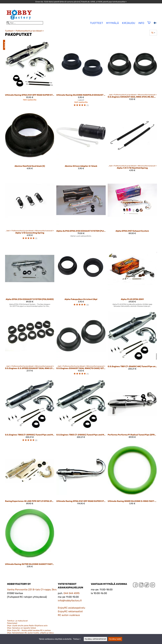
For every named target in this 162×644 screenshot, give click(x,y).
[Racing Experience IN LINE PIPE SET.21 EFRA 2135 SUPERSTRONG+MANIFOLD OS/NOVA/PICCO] (30, 476)
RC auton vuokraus (69, 615)
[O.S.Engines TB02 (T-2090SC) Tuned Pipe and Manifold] (30, 412)
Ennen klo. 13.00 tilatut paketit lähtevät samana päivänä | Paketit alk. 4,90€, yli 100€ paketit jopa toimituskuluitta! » (81, 2)
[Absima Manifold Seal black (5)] (30, 142)
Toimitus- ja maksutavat (17, 621)
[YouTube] (153, 585)
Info (141, 23)
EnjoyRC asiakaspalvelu (72, 608)
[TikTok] (147, 585)
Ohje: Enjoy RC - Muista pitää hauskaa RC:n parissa (29, 630)
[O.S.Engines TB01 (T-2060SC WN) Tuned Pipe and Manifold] (132, 344)
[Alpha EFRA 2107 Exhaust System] (132, 209)
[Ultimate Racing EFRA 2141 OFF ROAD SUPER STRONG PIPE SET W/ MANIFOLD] (30, 74)
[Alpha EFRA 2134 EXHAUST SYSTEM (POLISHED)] (30, 277)
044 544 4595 (72, 593)
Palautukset (12, 623)
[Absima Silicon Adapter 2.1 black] (81, 142)
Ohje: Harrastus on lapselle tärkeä (21, 628)
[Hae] (25, 23)
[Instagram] (141, 585)
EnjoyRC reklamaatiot (70, 611)
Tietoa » (77, 639)
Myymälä (113, 23)
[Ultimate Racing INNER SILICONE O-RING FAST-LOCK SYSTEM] (132, 476)
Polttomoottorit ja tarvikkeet (30, 31)
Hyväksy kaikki (115, 639)
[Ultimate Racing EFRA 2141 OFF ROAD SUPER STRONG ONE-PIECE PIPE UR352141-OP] (81, 476)
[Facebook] (135, 585)
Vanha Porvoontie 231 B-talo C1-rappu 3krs (32, 590)
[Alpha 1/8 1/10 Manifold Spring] (132, 142)
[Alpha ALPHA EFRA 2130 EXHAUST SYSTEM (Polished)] (81, 209)
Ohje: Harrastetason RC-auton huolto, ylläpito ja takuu (30, 633)
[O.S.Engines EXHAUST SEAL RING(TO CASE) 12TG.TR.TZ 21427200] (81, 344)
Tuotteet (10, 31)
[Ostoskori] (149, 24)
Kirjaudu (129, 23)
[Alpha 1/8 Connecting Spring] (30, 209)
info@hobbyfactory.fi (70, 601)
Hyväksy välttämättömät (95, 639)
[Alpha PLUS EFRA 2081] (132, 277)
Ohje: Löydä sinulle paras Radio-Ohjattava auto (27, 626)
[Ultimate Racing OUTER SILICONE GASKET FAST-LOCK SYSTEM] (30, 539)
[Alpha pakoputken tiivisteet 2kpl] (81, 277)
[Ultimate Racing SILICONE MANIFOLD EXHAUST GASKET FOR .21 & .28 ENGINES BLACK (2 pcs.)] (81, 74)
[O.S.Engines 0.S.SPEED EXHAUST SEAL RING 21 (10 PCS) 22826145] (30, 344)
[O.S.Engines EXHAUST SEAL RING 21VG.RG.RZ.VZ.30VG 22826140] (132, 74)
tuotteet (97, 23)
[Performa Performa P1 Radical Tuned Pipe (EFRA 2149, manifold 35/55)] (132, 412)
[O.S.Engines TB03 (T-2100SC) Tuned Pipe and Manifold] (81, 412)
